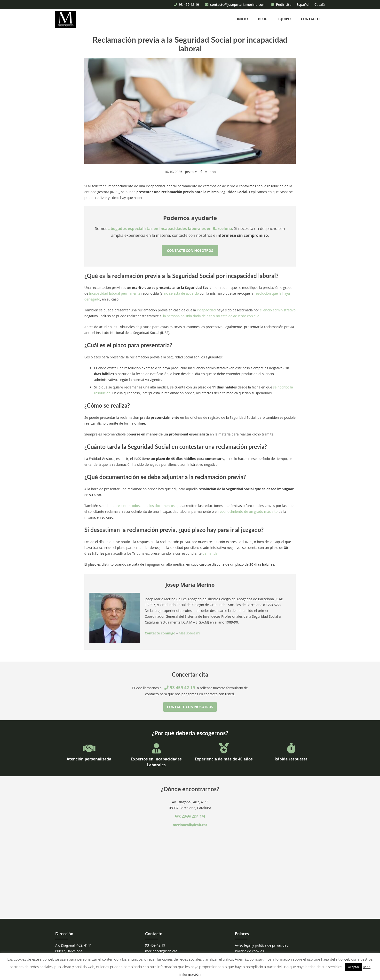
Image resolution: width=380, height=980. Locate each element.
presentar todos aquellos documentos (144, 506)
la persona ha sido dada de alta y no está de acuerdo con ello (211, 316)
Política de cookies (249, 951)
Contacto (310, 19)
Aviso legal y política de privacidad (262, 945)
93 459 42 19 (186, 4)
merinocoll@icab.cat (190, 825)
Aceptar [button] (354, 967)
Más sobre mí (190, 633)
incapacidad (206, 310)
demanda (210, 553)
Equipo (284, 19)
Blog (263, 19)
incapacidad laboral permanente (115, 293)
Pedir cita (281, 4)
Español (303, 4)
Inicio (242, 19)
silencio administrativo (278, 310)
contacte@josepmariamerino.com (235, 4)
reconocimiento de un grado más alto (248, 511)
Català (320, 4)
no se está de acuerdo (181, 293)
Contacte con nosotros (190, 250)
